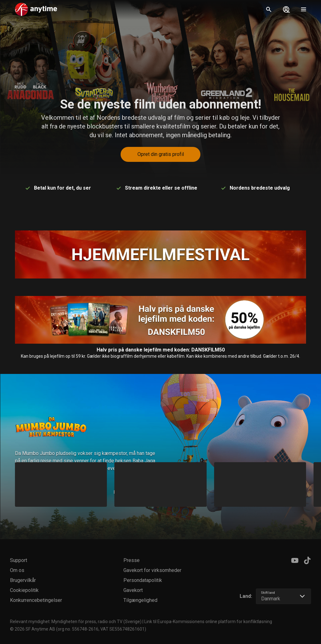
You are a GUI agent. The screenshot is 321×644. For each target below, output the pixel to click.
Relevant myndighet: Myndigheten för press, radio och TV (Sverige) (76, 622)
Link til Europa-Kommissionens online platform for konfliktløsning (208, 622)
